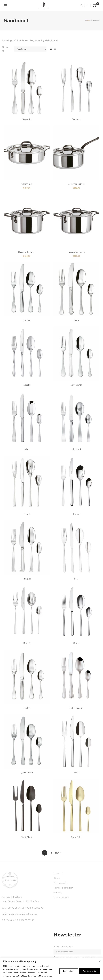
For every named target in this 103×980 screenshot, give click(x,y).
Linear (76, 643)
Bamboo (76, 119)
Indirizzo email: (63, 947)
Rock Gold (76, 837)
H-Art (27, 514)
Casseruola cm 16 (76, 184)
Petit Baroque (76, 708)
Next (58, 853)
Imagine (27, 579)
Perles (27, 708)
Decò (76, 320)
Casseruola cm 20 (27, 252)
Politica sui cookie (45, 976)
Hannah (76, 514)
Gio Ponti (76, 449)
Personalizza (69, 971)
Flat (27, 449)
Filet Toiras (76, 385)
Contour (27, 320)
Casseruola (27, 184)
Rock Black (27, 837)
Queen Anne (27, 773)
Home (87, 21)
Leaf (76, 579)
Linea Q (27, 643)
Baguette (27, 119)
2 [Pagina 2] (51, 853)
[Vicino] (100, 961)
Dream (27, 385)
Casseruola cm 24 (76, 252)
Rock (76, 773)
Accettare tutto (89, 971)
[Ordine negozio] (30, 49)
